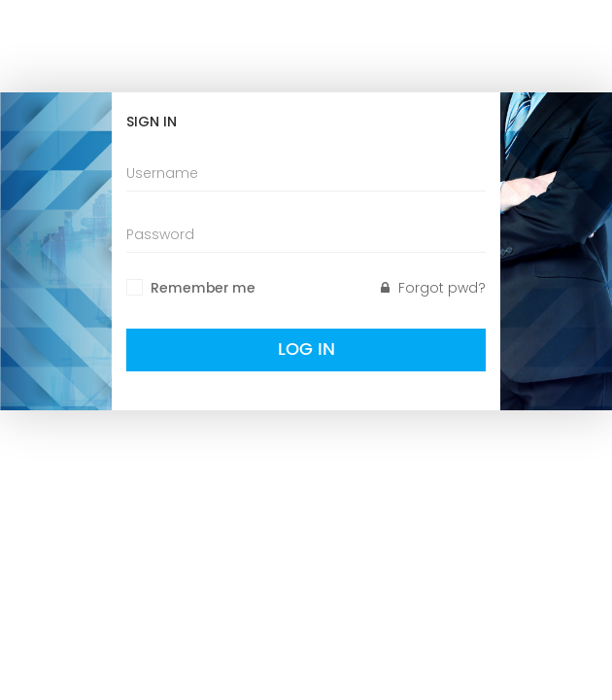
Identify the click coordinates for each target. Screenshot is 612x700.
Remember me (203, 289)
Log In (306, 350)
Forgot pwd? (433, 288)
